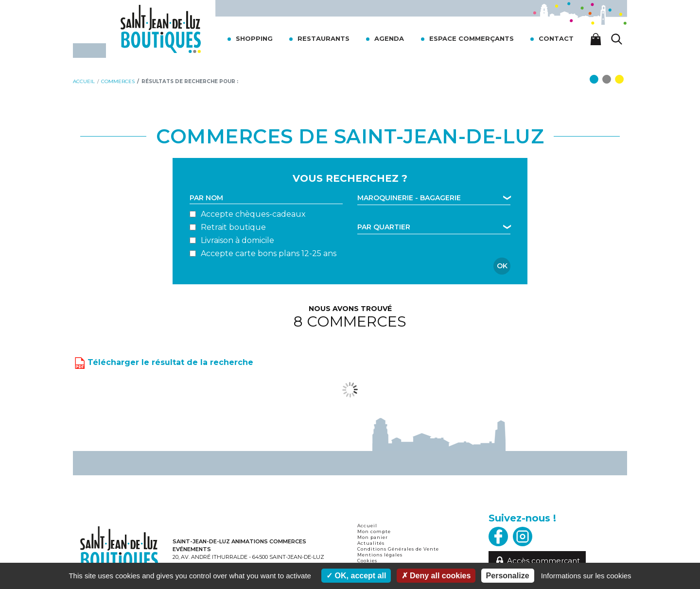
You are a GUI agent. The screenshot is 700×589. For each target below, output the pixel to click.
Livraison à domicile (237, 240)
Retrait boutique (233, 227)
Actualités (371, 543)
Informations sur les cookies (586, 576)
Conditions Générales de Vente (398, 549)
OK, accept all (356, 576)
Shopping (254, 38)
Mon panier (373, 537)
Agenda (389, 38)
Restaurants (324, 38)
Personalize (508, 576)
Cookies (367, 561)
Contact (556, 38)
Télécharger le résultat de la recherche (163, 361)
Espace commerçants (472, 38)
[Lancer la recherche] (617, 39)
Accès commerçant (537, 561)
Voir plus (350, 390)
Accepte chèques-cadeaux (253, 214)
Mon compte (374, 531)
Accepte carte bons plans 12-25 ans (269, 253)
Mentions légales (380, 555)
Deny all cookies (436, 576)
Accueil (367, 526)
